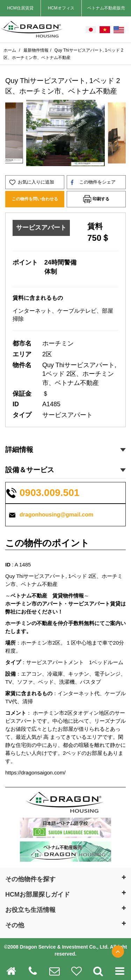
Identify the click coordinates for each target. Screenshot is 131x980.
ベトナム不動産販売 (106, 8)
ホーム (10, 50)
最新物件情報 (36, 50)
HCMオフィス (61, 8)
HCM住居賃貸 (20, 8)
